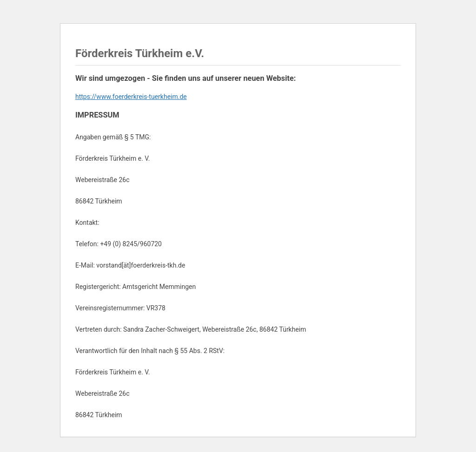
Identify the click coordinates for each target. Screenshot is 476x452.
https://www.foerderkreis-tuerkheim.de (131, 97)
